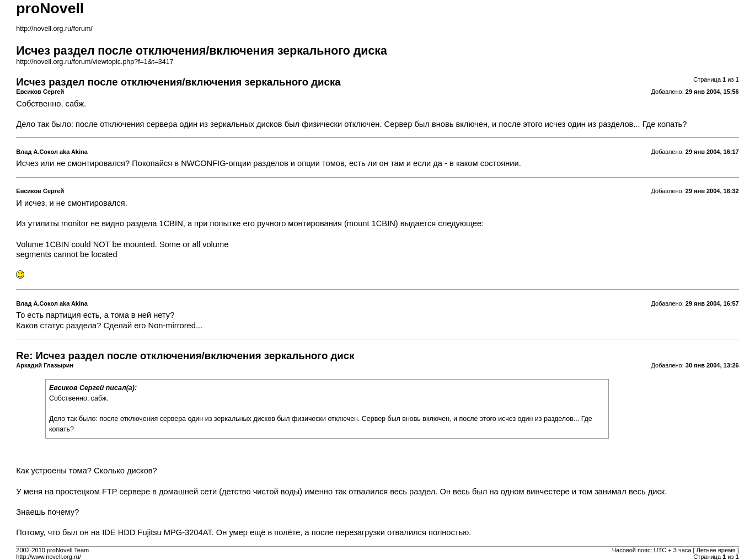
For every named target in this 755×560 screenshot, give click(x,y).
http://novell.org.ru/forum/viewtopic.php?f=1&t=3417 (95, 62)
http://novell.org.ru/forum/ (54, 29)
